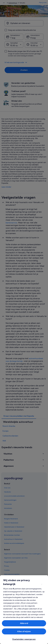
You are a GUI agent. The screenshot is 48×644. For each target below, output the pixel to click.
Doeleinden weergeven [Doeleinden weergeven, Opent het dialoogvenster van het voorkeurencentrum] (24, 639)
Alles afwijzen (24, 631)
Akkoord (24, 623)
